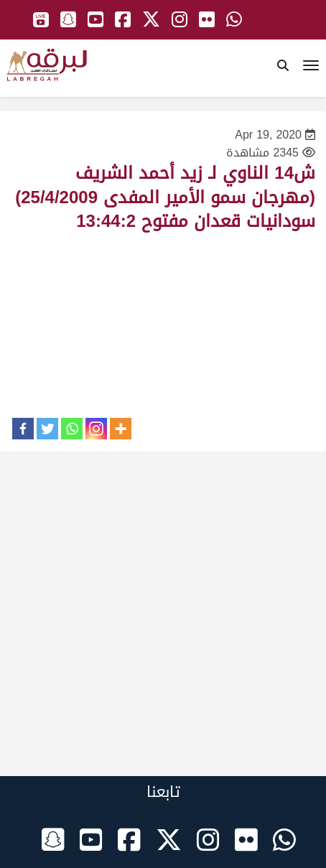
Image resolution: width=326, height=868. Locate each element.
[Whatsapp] (72, 429)
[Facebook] (23, 429)
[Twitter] (47, 429)
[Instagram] (96, 429)
